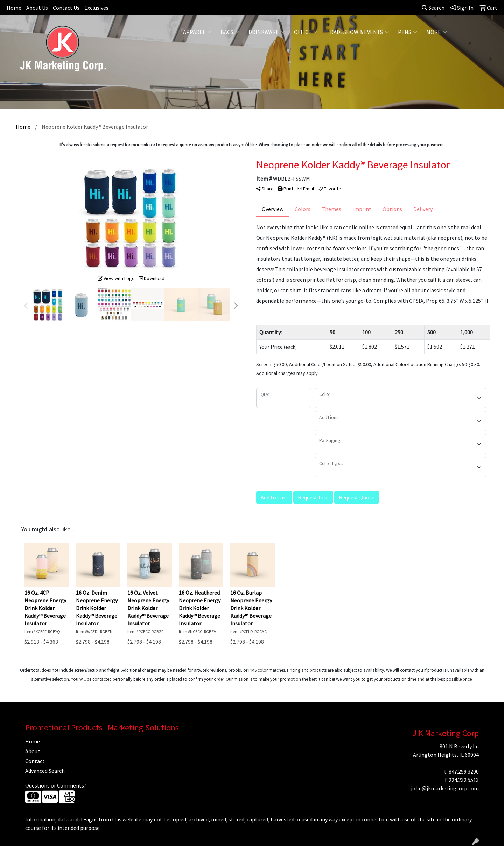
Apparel (197, 32)
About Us (37, 8)
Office (306, 32)
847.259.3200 (464, 771)
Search (433, 8)
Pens (408, 32)
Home (14, 8)
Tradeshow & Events (358, 32)
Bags (230, 32)
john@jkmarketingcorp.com (445, 788)
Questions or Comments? (56, 785)
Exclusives (96, 8)
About (33, 751)
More (437, 32)
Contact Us (66, 8)
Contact (35, 761)
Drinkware (267, 32)
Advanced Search (45, 771)
